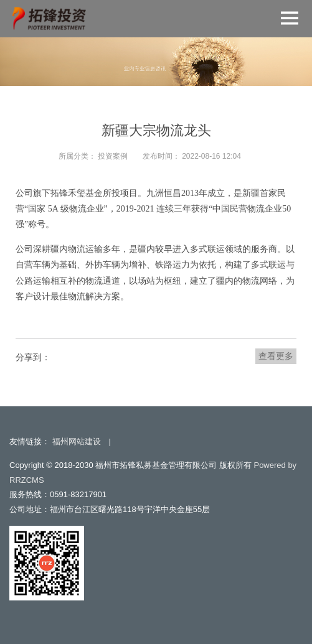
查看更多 (276, 356)
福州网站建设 (77, 441)
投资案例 (113, 156)
